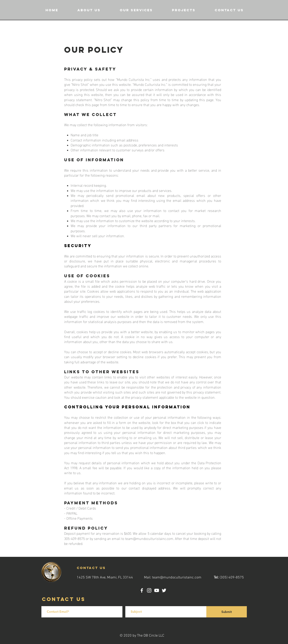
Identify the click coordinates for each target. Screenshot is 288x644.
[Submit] (227, 612)
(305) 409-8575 (232, 578)
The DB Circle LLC (151, 636)
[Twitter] (164, 590)
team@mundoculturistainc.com (149, 538)
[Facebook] (142, 590)
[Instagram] (149, 590)
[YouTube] (157, 590)
